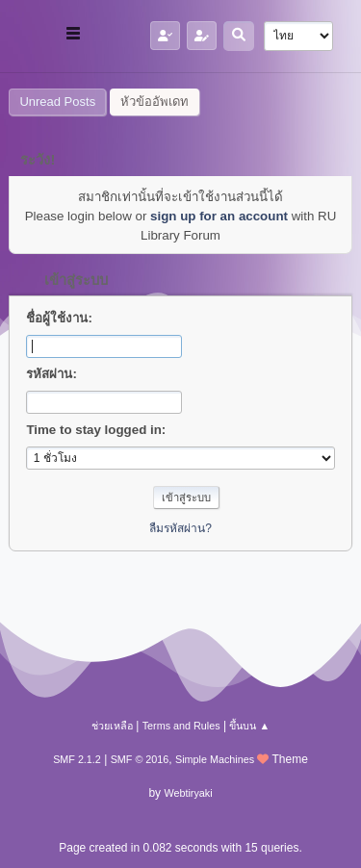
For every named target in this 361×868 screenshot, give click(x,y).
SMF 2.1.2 (77, 759)
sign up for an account (219, 216)
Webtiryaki (188, 793)
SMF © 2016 (140, 759)
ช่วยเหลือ (112, 726)
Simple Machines (215, 759)
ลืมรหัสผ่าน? (180, 528)
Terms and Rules (181, 726)
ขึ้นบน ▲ (249, 726)
